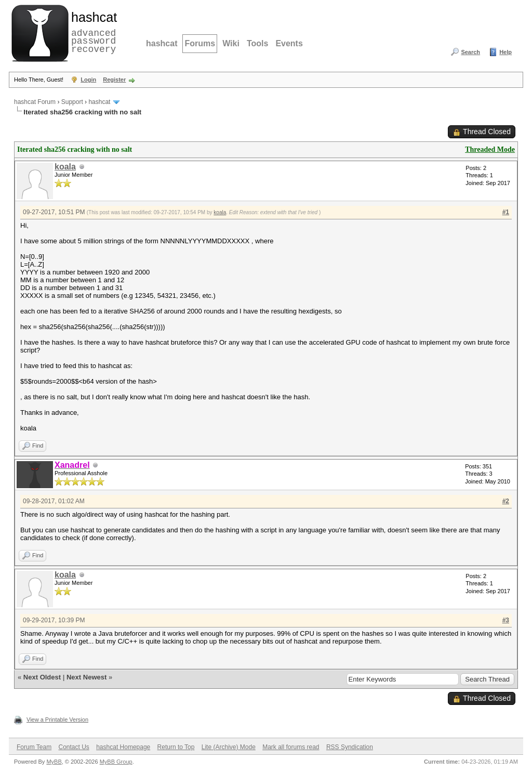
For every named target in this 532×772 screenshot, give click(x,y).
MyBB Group (116, 762)
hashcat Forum (35, 102)
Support (72, 102)
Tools (257, 43)
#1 (506, 212)
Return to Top (176, 747)
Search (470, 52)
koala (65, 167)
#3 (506, 620)
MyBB (54, 762)
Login (88, 80)
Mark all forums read (291, 747)
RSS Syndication (350, 747)
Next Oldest (42, 677)
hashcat (162, 43)
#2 (506, 501)
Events (289, 43)
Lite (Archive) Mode (229, 747)
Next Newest (87, 677)
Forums (200, 43)
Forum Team (34, 747)
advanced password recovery (92, 32)
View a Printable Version (57, 719)
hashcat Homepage (123, 747)
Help (506, 52)
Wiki (231, 43)
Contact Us (74, 747)
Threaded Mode (490, 149)
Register (114, 80)
